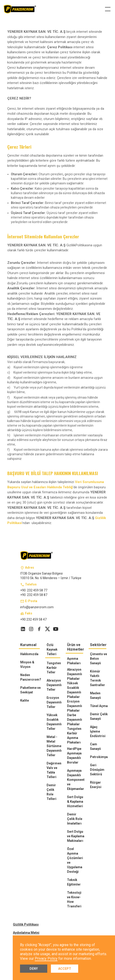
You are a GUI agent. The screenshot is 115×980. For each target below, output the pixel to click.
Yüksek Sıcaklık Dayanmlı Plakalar (74, 690)
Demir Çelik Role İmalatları (75, 819)
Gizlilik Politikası (26, 924)
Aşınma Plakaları (74, 661)
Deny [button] (34, 969)
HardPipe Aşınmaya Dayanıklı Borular (74, 756)
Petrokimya (99, 757)
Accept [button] (65, 969)
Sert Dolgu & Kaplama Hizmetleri (75, 802)
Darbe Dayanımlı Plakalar (75, 720)
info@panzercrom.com (37, 607)
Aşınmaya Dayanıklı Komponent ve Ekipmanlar (76, 780)
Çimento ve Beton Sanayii (99, 659)
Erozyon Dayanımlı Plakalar (75, 706)
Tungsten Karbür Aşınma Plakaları (74, 736)
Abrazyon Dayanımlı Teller (54, 685)
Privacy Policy (46, 958)
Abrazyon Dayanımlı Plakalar (75, 674)
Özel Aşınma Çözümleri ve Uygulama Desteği (75, 860)
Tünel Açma (99, 706)
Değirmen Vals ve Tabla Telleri (54, 770)
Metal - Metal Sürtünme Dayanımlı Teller (54, 746)
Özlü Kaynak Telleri (52, 649)
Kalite (25, 700)
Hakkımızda (29, 654)
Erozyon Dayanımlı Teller (54, 702)
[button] (107, 9)
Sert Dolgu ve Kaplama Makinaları (76, 836)
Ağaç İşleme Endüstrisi (98, 731)
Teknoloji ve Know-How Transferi (74, 899)
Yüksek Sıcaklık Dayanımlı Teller (54, 722)
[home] (20, 9)
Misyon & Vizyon (27, 664)
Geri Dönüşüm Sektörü (97, 770)
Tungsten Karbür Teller (54, 668)
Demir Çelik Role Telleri (51, 792)
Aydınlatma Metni (26, 933)
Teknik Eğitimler (74, 882)
